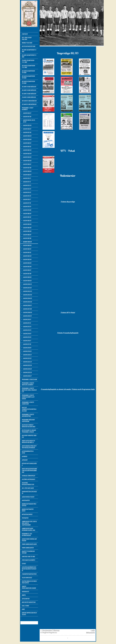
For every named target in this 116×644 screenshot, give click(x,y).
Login (93, 631)
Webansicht (91, 633)
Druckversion (46, 631)
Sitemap (56, 631)
